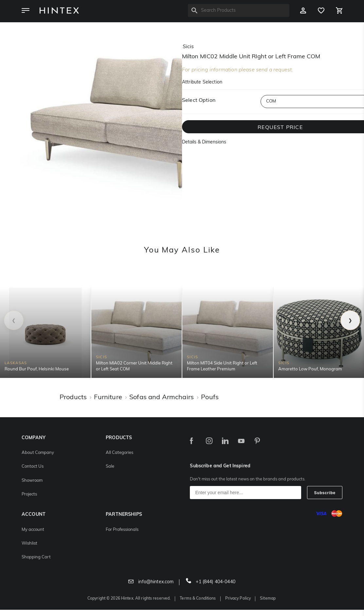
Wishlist (29, 543)
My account (33, 530)
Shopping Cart (36, 557)
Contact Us (33, 467)
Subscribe (325, 493)
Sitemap (268, 599)
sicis (188, 47)
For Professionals (122, 530)
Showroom (32, 481)
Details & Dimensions (204, 142)
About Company (38, 453)
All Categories (119, 453)
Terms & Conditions (198, 599)
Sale (110, 467)
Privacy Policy (238, 599)
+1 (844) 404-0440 (211, 582)
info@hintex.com (151, 582)
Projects (29, 494)
